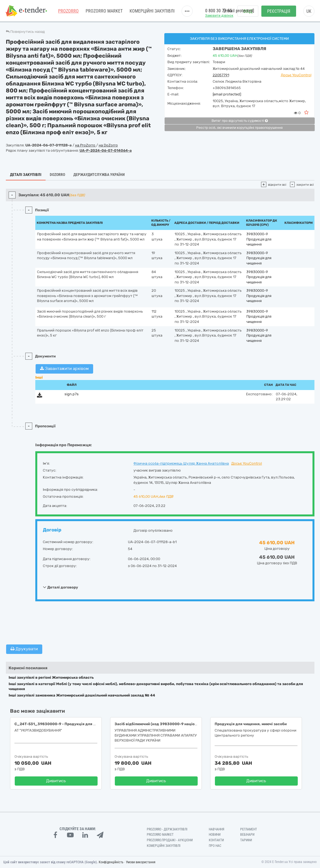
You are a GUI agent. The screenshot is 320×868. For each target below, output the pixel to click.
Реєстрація (279, 11)
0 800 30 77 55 (219, 11)
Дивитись (56, 781)
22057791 (221, 75)
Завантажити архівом (64, 369)
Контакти (216, 840)
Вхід (248, 11)
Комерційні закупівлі (152, 11)
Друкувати (24, 649)
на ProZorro (86, 145)
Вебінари (247, 835)
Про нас (215, 846)
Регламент (249, 829)
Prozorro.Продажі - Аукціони (170, 840)
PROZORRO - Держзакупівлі (167, 829)
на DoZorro (108, 145)
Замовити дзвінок (219, 15)
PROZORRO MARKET (104, 11)
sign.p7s (72, 394)
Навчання (217, 829)
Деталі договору (60, 587)
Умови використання (141, 862)
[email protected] (227, 94)
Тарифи (246, 840)
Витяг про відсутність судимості (240, 121)
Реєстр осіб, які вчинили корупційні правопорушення (240, 128)
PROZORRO (68, 11)
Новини (215, 835)
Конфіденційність (111, 862)
